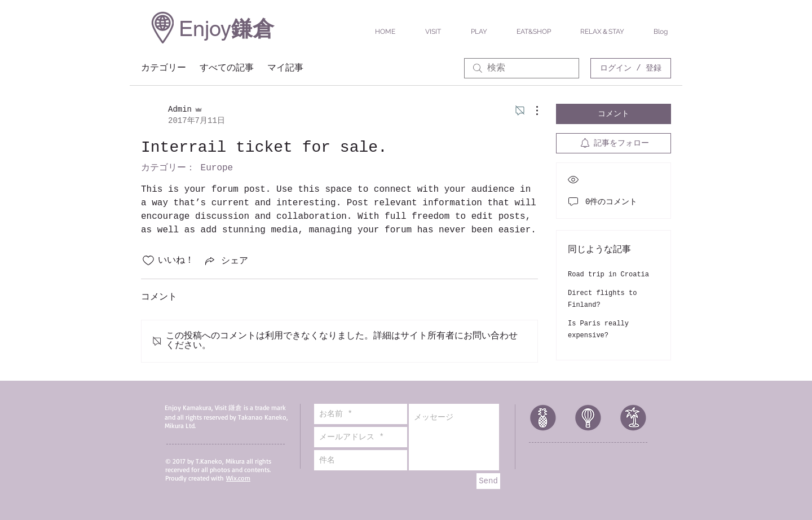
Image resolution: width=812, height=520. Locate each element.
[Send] (488, 481)
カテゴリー (164, 68)
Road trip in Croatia (608, 275)
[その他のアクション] (531, 111)
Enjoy (205, 29)
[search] (522, 68)
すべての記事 (227, 68)
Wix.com (238, 478)
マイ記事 (285, 68)
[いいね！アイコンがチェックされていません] (148, 261)
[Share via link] (226, 261)
